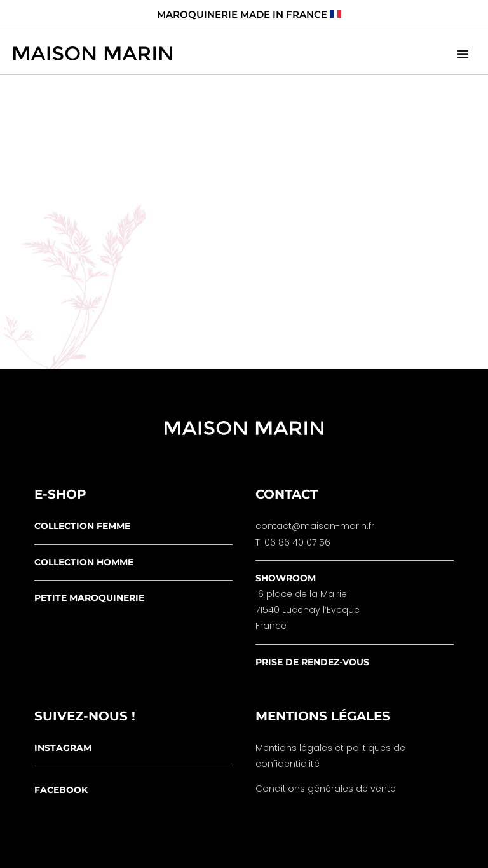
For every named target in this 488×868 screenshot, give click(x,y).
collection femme (82, 526)
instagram (63, 748)
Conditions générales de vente (326, 789)
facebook (61, 790)
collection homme (84, 562)
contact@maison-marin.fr (315, 526)
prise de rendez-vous (312, 662)
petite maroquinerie (89, 598)
